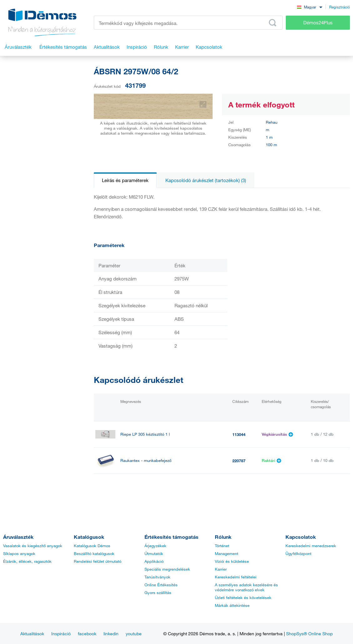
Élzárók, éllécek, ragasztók (27, 561)
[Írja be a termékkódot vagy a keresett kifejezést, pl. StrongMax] (188, 23)
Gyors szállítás (158, 592)
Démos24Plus (318, 22)
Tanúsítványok (157, 577)
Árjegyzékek (155, 546)
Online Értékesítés (161, 585)
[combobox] (310, 7)
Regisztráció (340, 7)
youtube (134, 634)
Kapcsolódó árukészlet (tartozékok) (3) (206, 180)
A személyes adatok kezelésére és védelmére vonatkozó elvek (246, 587)
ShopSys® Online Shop (309, 634)
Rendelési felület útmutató (98, 561)
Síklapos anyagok (19, 553)
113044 (239, 434)
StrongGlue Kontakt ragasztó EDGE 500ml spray (164, 487)
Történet (222, 546)
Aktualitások (32, 634)
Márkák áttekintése (232, 605)
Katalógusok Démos (92, 546)
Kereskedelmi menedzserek (311, 546)
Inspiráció (61, 634)
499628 (239, 487)
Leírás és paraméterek (125, 180)
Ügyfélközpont (298, 553)
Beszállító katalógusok (94, 553)
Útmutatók (154, 553)
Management (227, 553)
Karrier (221, 569)
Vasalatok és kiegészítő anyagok (33, 546)
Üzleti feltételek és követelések (243, 597)
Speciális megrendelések (167, 569)
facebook (87, 634)
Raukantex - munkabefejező (146, 461)
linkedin (111, 634)
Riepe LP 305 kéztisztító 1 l (145, 434)
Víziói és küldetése (232, 561)
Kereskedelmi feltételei (236, 577)
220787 (239, 461)
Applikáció (154, 561)
